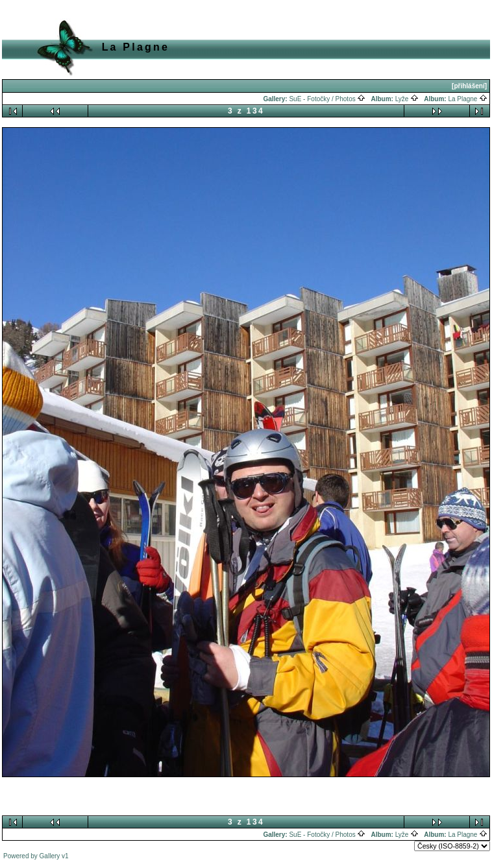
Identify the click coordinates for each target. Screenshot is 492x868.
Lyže (407, 99)
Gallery (50, 856)
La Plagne (468, 99)
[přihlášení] (469, 86)
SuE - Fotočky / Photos (327, 99)
